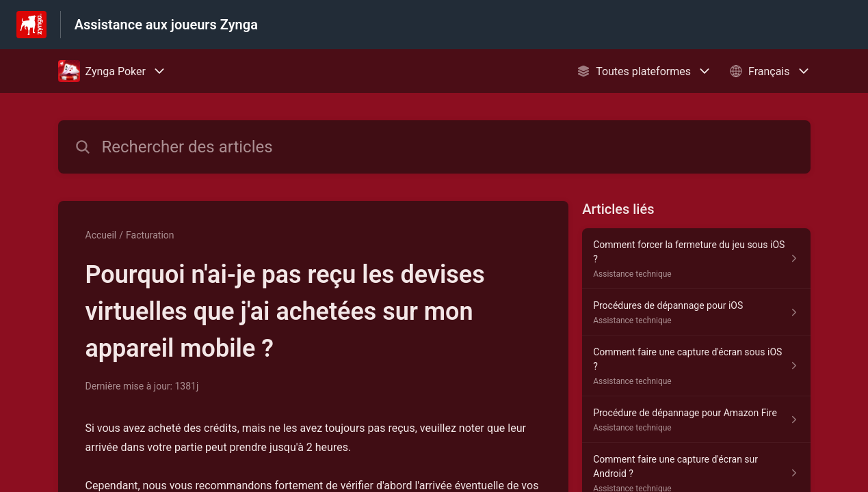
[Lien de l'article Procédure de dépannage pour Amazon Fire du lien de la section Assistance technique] (696, 420)
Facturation (150, 235)
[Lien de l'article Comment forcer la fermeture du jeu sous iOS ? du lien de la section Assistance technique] (696, 259)
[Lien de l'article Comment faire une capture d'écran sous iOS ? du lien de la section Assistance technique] (696, 366)
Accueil (101, 235)
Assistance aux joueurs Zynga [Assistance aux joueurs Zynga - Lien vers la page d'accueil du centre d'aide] (166, 25)
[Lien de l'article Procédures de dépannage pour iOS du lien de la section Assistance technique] (696, 312)
